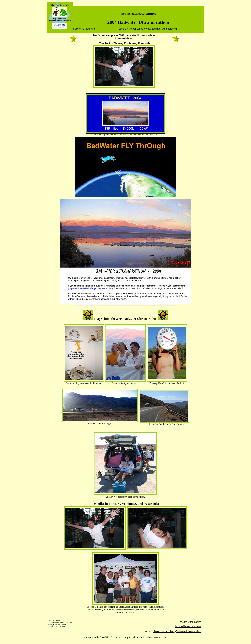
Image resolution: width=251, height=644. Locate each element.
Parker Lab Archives (164, 631)
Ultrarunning (89, 29)
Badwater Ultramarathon (188, 631)
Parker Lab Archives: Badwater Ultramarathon (153, 29)
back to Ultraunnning (190, 622)
